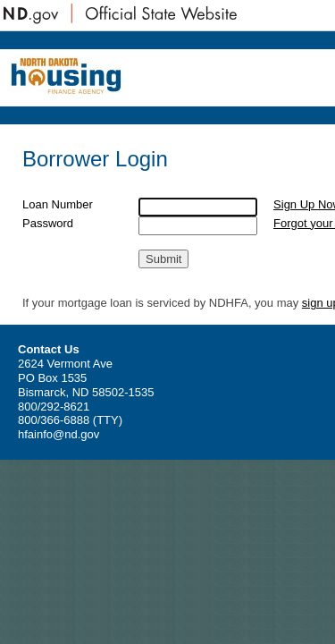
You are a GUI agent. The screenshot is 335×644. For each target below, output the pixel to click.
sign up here (54, 356)
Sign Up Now (280, 212)
